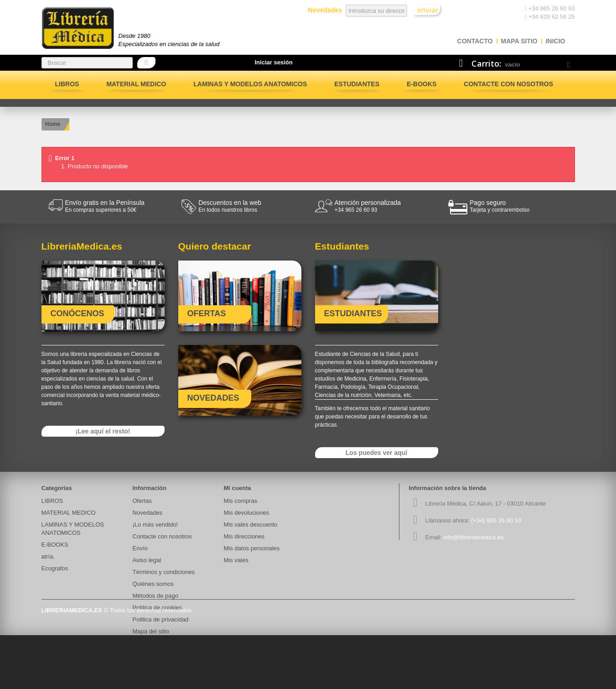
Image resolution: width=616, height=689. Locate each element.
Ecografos (55, 568)
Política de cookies (157, 608)
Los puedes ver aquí (376, 453)
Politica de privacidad (161, 619)
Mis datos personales (252, 548)
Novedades (148, 513)
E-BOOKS (422, 84)
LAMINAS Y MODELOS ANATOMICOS (250, 84)
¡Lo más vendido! (155, 525)
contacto (475, 41)
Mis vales (236, 560)
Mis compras (241, 501)
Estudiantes (357, 84)
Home (53, 124)
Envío (140, 548)
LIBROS (67, 84)
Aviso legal (147, 560)
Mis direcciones (244, 536)
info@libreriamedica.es (473, 537)
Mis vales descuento (251, 525)
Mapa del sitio (151, 631)
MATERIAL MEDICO (136, 84)
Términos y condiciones (164, 572)
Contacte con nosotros (508, 84)
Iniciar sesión (274, 62)
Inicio (556, 41)
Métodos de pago (155, 596)
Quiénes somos (153, 584)
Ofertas (142, 501)
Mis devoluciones (247, 513)
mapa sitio (519, 41)
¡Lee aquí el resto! (103, 431)
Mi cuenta (238, 488)
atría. (48, 556)
